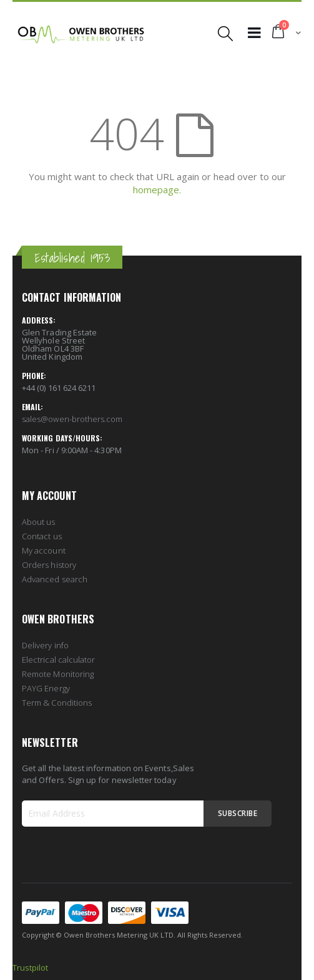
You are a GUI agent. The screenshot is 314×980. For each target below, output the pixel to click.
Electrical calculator (58, 660)
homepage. (157, 190)
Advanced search (55, 579)
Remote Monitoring (58, 674)
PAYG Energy (46, 688)
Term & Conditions (57, 703)
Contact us (42, 536)
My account (44, 550)
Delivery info (45, 645)
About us (39, 522)
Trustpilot (30, 968)
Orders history (49, 565)
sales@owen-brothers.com (72, 419)
